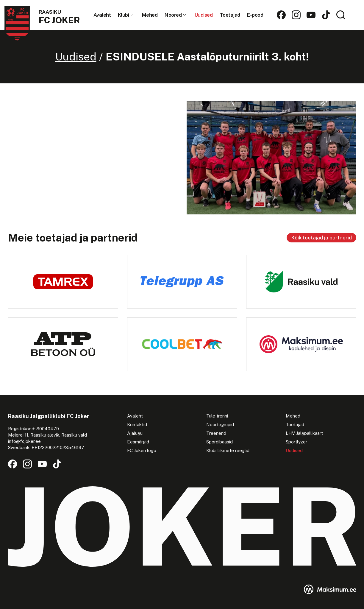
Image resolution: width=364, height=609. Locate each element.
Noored (173, 15)
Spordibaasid (220, 442)
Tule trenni (217, 416)
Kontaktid (137, 425)
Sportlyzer (296, 442)
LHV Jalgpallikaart (304, 433)
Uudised (204, 15)
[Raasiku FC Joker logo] (42, 24)
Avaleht (102, 15)
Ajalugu (135, 433)
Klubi (124, 15)
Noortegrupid (220, 425)
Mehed (150, 15)
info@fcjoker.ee (24, 441)
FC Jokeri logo (142, 450)
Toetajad (230, 15)
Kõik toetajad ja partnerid (321, 238)
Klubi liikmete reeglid (228, 450)
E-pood (255, 15)
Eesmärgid (138, 442)
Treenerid (216, 433)
